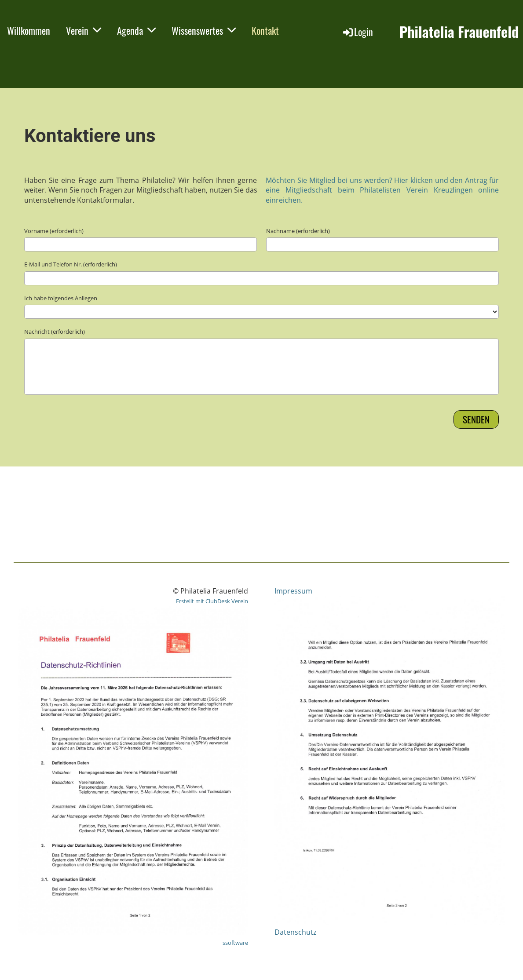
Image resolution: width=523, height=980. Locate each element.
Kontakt (265, 30)
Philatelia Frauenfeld (459, 32)
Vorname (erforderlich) (54, 231)
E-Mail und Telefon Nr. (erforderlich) (71, 264)
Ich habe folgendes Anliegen (61, 298)
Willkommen (29, 30)
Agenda (136, 30)
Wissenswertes (204, 30)
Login (357, 32)
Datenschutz (295, 932)
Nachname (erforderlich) (298, 231)
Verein (84, 30)
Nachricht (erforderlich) (55, 332)
